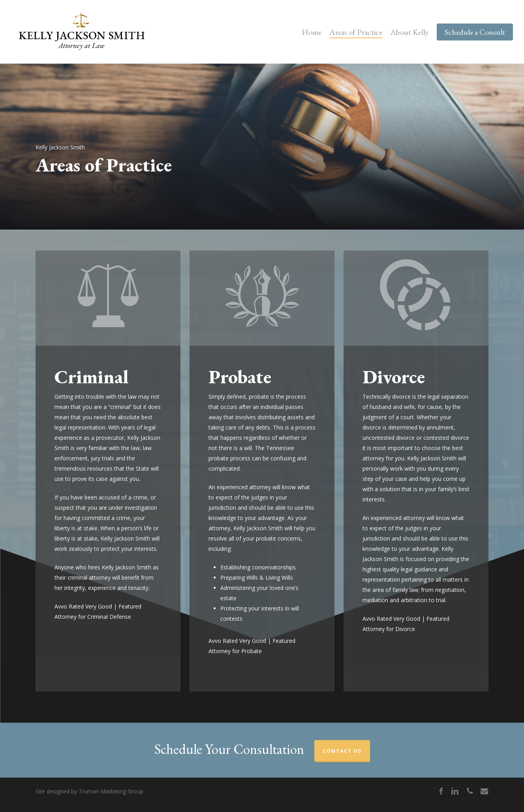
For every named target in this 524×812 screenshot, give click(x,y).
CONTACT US (342, 751)
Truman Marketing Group (111, 791)
